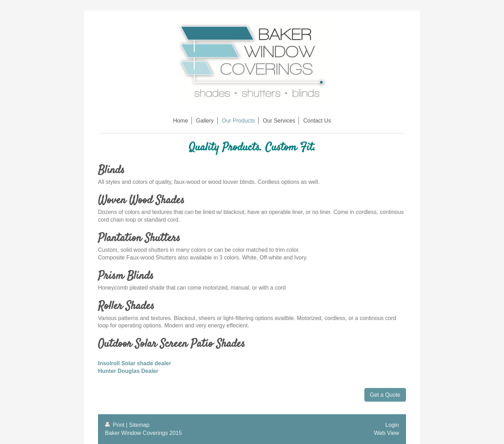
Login (392, 425)
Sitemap (139, 425)
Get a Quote (385, 395)
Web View (387, 433)
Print (115, 425)
